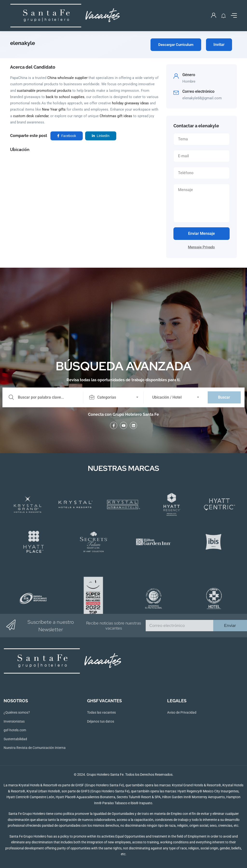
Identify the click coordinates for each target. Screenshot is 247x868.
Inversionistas (14, 721)
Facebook (67, 136)
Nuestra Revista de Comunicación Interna (35, 748)
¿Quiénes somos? (17, 712)
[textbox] (113, 397)
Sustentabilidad (15, 739)
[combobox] (116, 397)
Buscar (224, 397)
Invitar (219, 45)
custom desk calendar (31, 116)
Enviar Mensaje (202, 233)
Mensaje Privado (201, 247)
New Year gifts (54, 109)
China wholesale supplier (67, 78)
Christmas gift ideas (116, 116)
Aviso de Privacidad (182, 712)
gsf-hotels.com (15, 730)
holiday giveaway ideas (130, 103)
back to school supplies (65, 97)
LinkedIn (101, 136)
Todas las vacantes (101, 712)
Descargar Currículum (176, 45)
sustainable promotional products (44, 91)
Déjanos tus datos (101, 721)
